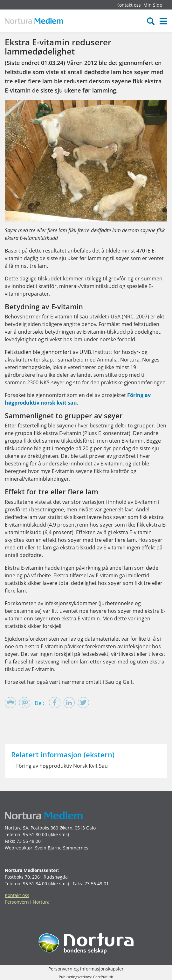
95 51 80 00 (35, 834)
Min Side (153, 5)
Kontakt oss (129, 5)
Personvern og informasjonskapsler (86, 969)
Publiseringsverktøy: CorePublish (86, 977)
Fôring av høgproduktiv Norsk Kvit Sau (62, 766)
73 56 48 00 (29, 841)
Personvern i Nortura (27, 902)
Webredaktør (19, 848)
